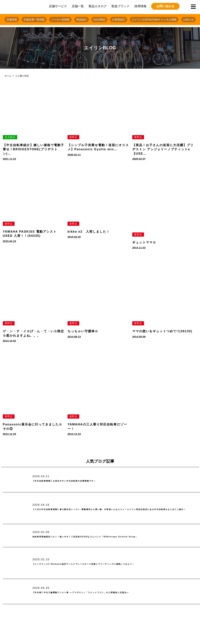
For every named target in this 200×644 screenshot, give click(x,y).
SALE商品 (99, 20)
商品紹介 (82, 20)
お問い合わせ (165, 6)
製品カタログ (98, 6)
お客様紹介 (119, 20)
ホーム (8, 76)
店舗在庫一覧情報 (34, 20)
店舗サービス (58, 6)
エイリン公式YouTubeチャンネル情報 (154, 20)
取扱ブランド (121, 6)
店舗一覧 (78, 6)
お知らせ (188, 20)
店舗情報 (12, 20)
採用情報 (140, 6)
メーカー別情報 (60, 20)
